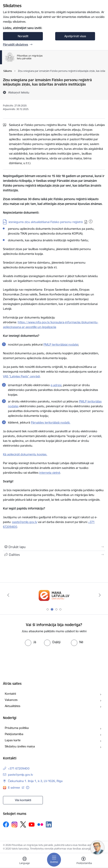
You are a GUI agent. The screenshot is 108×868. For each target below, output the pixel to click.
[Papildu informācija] (28, 788)
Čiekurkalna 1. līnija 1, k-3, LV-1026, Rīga (35, 781)
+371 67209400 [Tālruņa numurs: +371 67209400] (19, 768)
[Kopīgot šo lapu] (54, 555)
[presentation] (33, 661)
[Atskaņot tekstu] (19, 92)
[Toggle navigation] (54, 860)
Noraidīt (23, 36)
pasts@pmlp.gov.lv (20, 775)
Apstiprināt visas (75, 36)
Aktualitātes (13, 706)
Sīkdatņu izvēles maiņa (20, 746)
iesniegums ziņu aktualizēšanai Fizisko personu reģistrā (46, 222)
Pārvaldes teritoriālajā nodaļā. (51, 422)
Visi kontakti (23, 800)
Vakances (11, 700)
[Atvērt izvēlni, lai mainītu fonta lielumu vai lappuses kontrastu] (83, 861)
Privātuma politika (17, 728)
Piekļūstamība (14, 734)
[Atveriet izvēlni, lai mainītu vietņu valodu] (25, 861)
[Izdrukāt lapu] (54, 547)
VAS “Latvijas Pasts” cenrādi (21, 376)
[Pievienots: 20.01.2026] (91, 221)
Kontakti (10, 694)
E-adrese (14, 788)
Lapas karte (13, 740)
